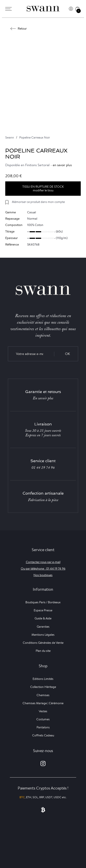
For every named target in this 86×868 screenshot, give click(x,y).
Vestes (43, 711)
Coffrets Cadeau (43, 735)
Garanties (43, 627)
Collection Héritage (43, 687)
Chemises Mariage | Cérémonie (43, 703)
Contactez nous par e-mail (43, 562)
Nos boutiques (43, 575)
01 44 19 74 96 (43, 468)
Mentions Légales (43, 635)
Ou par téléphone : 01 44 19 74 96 (43, 569)
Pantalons (43, 727)
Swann (10, 137)
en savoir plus (62, 165)
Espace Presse (43, 610)
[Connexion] (71, 9)
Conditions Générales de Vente (43, 643)
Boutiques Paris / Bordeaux (43, 602)
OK (68, 354)
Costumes (43, 719)
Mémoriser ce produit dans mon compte (38, 202)
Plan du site (43, 651)
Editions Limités (43, 679)
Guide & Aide (43, 618)
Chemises (43, 695)
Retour (19, 28)
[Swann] (43, 9)
